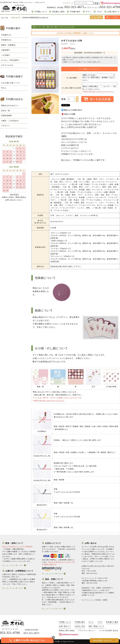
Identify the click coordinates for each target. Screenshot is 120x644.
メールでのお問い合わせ (109, 631)
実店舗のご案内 (58, 12)
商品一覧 (50, 27)
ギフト (89, 12)
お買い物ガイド (114, 12)
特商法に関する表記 (67, 631)
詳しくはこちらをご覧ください (13, 565)
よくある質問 (96, 17)
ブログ (99, 12)
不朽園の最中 (75, 12)
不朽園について (41, 12)
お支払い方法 (80, 626)
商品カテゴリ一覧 (39, 27)
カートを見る (112, 17)
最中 (56, 27)
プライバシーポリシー (87, 631)
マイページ (69, 3)
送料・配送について (96, 626)
